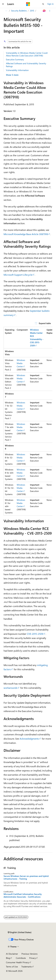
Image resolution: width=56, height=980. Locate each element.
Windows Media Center (21, 363)
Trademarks (27, 967)
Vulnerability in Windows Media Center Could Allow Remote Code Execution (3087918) (27, 54)
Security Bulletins (19, 11)
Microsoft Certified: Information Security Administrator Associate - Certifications (23, 895)
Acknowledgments (29, 739)
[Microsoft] (28, 4)
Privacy (33, 958)
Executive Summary (15, 59)
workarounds (10, 688)
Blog (8, 958)
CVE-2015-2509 (35, 634)
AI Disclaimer (12, 954)
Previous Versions (29, 954)
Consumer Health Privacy (18, 962)
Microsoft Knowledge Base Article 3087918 (26, 234)
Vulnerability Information (17, 70)
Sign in (50, 4)
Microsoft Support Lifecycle (18, 275)
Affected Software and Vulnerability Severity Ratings (26, 65)
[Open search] (43, 4)
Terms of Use (12, 967)
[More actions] (50, 11)
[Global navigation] (3, 4)
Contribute (21, 958)
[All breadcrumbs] (6, 11)
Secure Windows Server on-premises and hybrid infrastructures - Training (26, 877)
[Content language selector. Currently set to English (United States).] (20, 932)
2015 (32, 11)
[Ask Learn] (44, 11)
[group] (28, 421)
